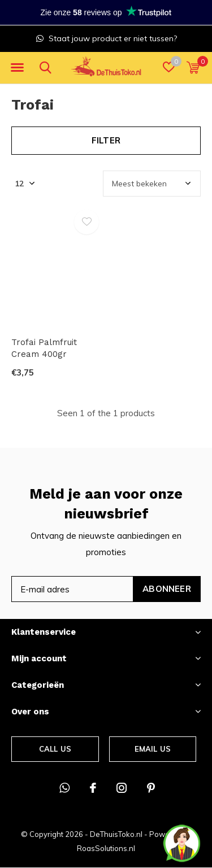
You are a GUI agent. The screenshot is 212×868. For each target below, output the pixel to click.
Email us (153, 749)
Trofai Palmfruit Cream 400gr (44, 348)
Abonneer (167, 589)
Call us (55, 749)
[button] (17, 68)
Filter (106, 140)
